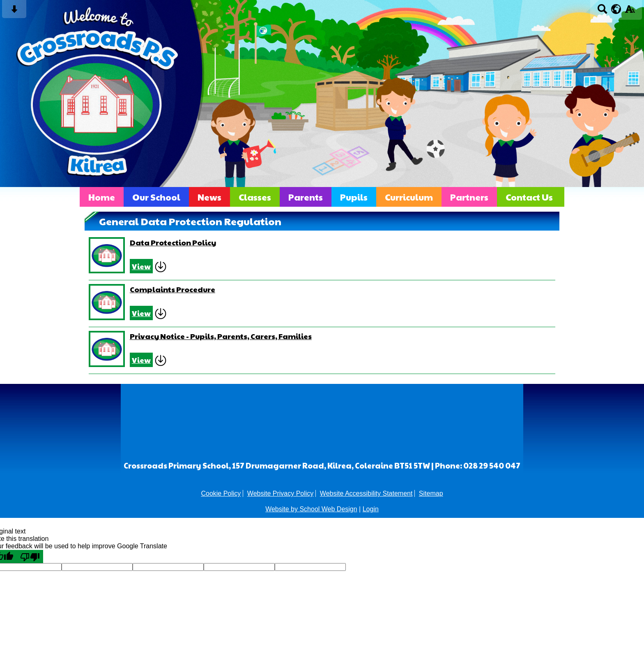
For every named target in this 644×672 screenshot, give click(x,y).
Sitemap (431, 493)
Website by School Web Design (311, 509)
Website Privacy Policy (281, 493)
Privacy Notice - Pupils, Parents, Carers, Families (221, 336)
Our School (156, 197)
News (209, 197)
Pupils (354, 197)
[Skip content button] (14, 12)
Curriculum (409, 197)
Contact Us (529, 197)
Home (102, 197)
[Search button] (602, 12)
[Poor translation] (30, 557)
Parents (306, 197)
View (141, 266)
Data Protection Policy (173, 242)
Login (371, 509)
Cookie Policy (221, 493)
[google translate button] (616, 9)
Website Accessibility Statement (366, 493)
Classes (255, 197)
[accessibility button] (630, 12)
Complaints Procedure (172, 289)
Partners (469, 197)
